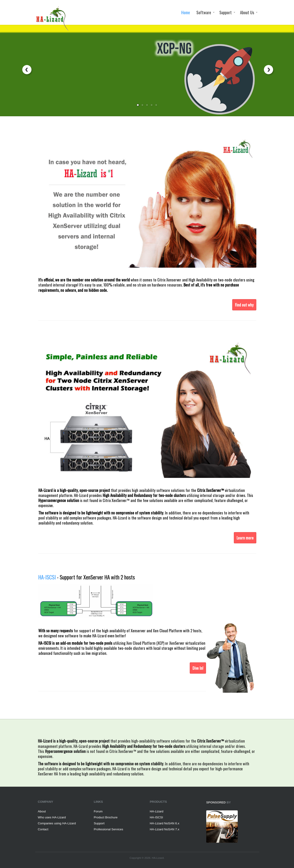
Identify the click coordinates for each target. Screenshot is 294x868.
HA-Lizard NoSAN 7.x (165, 829)
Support (226, 12)
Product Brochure (106, 817)
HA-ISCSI (156, 817)
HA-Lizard (157, 811)
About (42, 811)
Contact (43, 829)
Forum (98, 811)
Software (204, 12)
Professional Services (108, 829)
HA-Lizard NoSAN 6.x (165, 823)
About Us (247, 12)
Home (186, 12)
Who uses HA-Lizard (52, 817)
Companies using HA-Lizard (57, 823)
